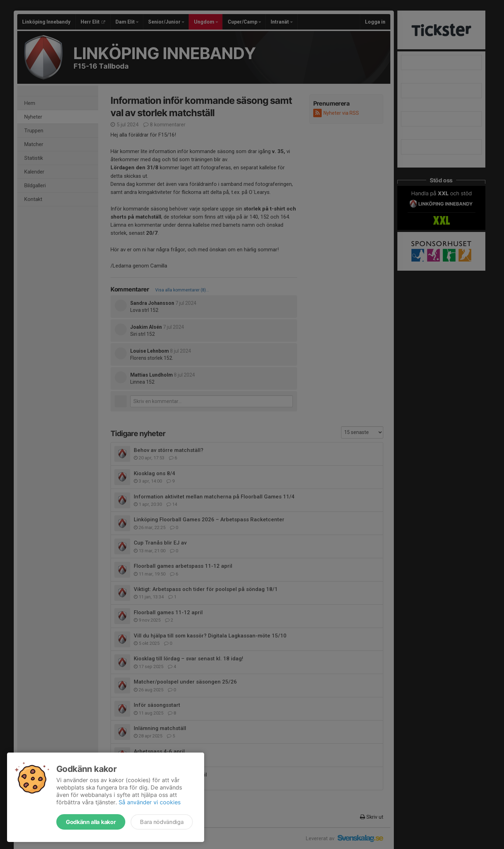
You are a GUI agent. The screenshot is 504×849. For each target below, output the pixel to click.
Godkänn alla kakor (91, 822)
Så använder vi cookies (150, 802)
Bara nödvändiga (162, 822)
